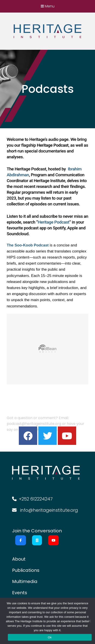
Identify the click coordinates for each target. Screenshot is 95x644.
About (19, 559)
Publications (26, 570)
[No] (89, 621)
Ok (50, 637)
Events (20, 593)
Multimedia (25, 581)
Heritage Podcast (53, 222)
